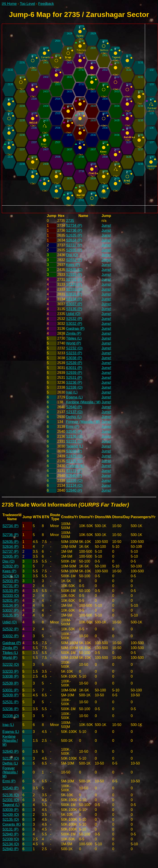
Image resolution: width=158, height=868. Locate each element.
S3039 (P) (74, 451)
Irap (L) (72, 392)
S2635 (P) (74, 235)
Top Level (28, 4)
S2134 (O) (74, 486)
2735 (70, 221)
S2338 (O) (74, 387)
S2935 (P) (74, 250)
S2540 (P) (74, 432)
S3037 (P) (74, 304)
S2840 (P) (74, 490)
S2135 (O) (74, 461)
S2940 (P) (74, 476)
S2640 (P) (74, 407)
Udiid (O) (73, 314)
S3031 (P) (74, 368)
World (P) (74, 343)
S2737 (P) (74, 245)
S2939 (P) (74, 373)
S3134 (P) (74, 299)
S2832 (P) (74, 260)
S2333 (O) (74, 289)
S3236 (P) (74, 382)
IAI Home (9, 4)
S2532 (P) (74, 319)
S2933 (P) (74, 275)
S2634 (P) (74, 240)
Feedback (46, 4)
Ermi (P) (73, 427)
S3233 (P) (74, 353)
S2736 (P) (74, 230)
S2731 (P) (74, 279)
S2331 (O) (74, 441)
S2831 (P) (74, 294)
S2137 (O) (74, 412)
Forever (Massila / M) (83, 422)
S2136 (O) (74, 436)
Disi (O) (72, 255)
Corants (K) (75, 466)
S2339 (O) (74, 481)
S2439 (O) (74, 456)
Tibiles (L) (74, 338)
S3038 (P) (74, 358)
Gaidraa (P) (75, 329)
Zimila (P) (74, 333)
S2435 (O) (74, 270)
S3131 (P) (74, 471)
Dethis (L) (74, 417)
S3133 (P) (74, 284)
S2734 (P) (74, 226)
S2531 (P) (74, 378)
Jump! (106, 226)
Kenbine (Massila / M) (83, 402)
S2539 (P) (74, 363)
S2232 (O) (74, 348)
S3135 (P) (74, 309)
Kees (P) (73, 265)
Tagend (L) (75, 446)
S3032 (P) (74, 324)
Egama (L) (74, 397)
